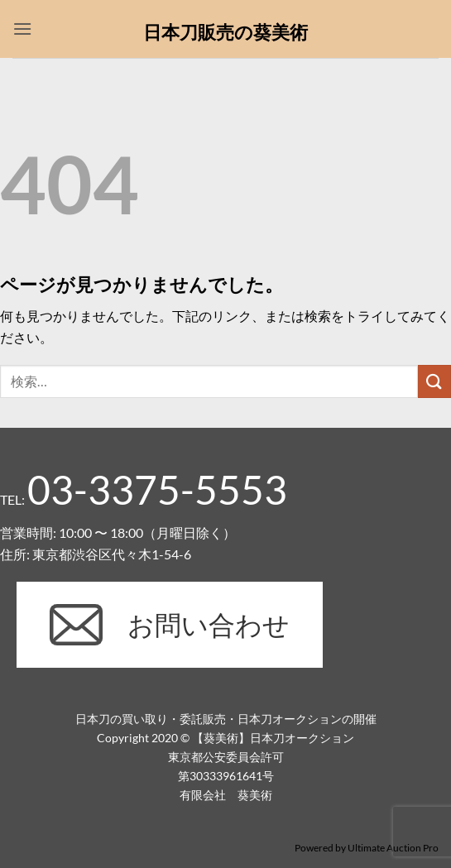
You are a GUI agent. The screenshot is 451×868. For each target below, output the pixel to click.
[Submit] (434, 381)
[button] (22, 29)
